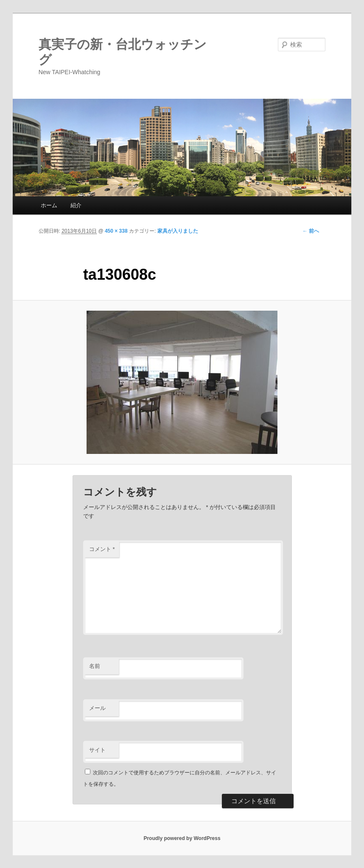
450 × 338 (116, 231)
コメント (102, 549)
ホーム (49, 205)
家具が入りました (178, 231)
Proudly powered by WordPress (182, 838)
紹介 (76, 205)
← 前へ (311, 231)
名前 (95, 666)
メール (97, 708)
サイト (97, 750)
